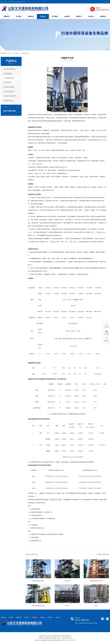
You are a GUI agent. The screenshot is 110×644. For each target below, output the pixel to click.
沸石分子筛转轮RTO (10, 96)
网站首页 (7, 16)
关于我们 (19, 16)
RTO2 (96, 606)
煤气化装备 (7, 83)
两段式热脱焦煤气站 (38, 606)
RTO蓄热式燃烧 (9, 92)
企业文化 (91, 16)
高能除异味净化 (9, 101)
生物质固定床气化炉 (96, 581)
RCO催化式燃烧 (9, 87)
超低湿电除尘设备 (38, 581)
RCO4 (67, 606)
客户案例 (55, 16)
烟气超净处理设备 (10, 69)
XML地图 (73, 640)
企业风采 (67, 16)
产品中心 (43, 16)
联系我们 (103, 16)
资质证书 (79, 16)
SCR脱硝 (67, 581)
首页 (10, 53)
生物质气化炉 (25, 53)
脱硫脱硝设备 (8, 74)
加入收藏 (106, 2)
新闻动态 (31, 16)
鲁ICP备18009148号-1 (65, 640)
